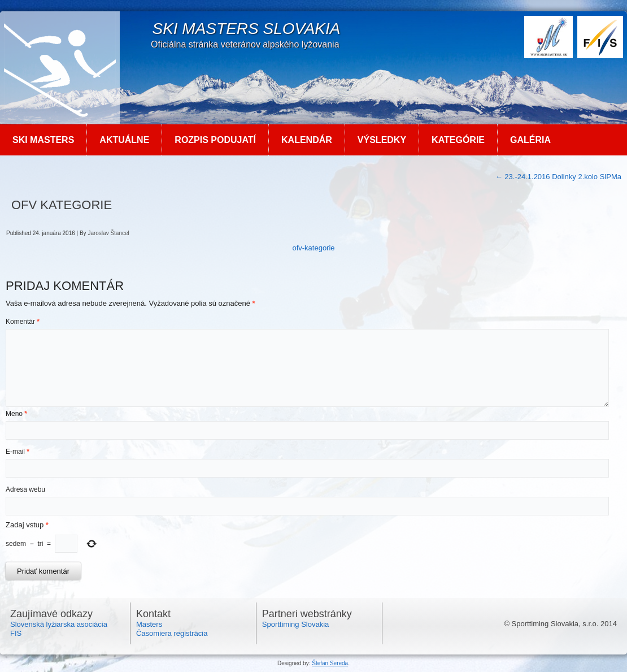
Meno (16, 414)
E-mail (18, 452)
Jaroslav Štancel (108, 233)
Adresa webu (25, 489)
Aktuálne (124, 140)
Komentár (23, 322)
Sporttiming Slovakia (296, 624)
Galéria (530, 140)
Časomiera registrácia (172, 633)
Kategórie (458, 140)
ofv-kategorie (313, 248)
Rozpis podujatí (215, 140)
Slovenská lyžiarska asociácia (59, 624)
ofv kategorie (62, 205)
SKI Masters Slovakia (246, 29)
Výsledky (382, 140)
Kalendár (307, 140)
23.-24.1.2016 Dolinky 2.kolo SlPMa (558, 177)
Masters (149, 624)
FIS (16, 633)
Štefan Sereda (330, 663)
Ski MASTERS (43, 140)
